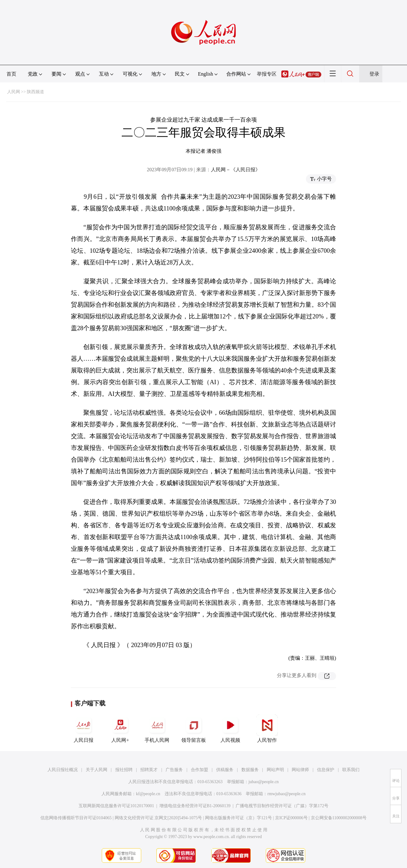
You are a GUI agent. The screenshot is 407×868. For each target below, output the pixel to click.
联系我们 (351, 770)
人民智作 (267, 729)
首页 (11, 74)
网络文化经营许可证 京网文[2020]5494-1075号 (158, 818)
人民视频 (230, 729)
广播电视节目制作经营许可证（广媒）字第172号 (282, 806)
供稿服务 (225, 770)
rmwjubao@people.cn (286, 794)
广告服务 (174, 770)
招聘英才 (149, 770)
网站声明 (275, 770)
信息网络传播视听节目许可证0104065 (76, 818)
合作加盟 (199, 770)
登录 (374, 74)
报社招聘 (124, 770)
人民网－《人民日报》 (236, 170)
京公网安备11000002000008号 (339, 818)
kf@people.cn (148, 794)
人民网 (14, 92)
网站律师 (300, 770)
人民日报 (84, 729)
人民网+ (120, 729)
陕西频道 (35, 92)
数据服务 (250, 770)
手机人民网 (157, 729)
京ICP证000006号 (291, 818)
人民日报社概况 (63, 770)
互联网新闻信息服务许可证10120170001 (116, 806)
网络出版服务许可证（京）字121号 (238, 818)
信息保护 (326, 770)
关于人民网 (97, 770)
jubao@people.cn (264, 782)
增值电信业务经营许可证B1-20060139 (195, 806)
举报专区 (267, 74)
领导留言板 (194, 729)
